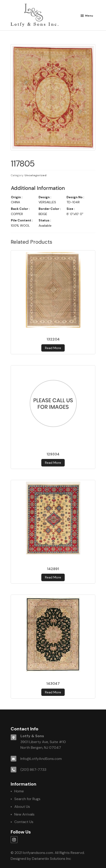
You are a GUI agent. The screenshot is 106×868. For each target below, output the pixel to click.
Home (19, 791)
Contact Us (24, 822)
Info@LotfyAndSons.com (41, 759)
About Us (22, 807)
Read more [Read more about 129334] (53, 463)
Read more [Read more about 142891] (53, 577)
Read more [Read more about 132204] (53, 348)
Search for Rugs (27, 799)
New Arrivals (24, 814)
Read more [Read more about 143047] (53, 692)
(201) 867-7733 (33, 770)
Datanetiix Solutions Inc (52, 859)
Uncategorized (36, 175)
